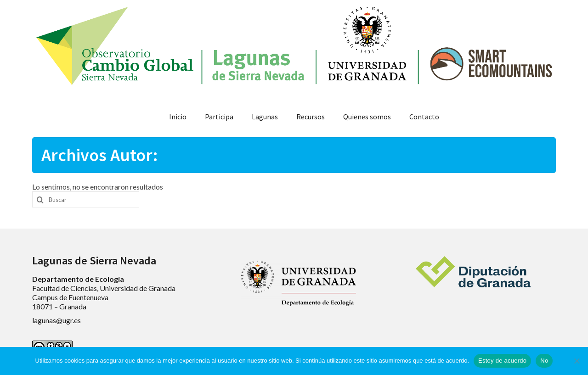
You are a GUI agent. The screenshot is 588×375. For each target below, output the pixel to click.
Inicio (178, 117)
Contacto (424, 117)
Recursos (311, 117)
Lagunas (265, 117)
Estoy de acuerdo (502, 361)
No (544, 361)
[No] (577, 361)
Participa (219, 117)
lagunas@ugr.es (57, 320)
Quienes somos (367, 117)
